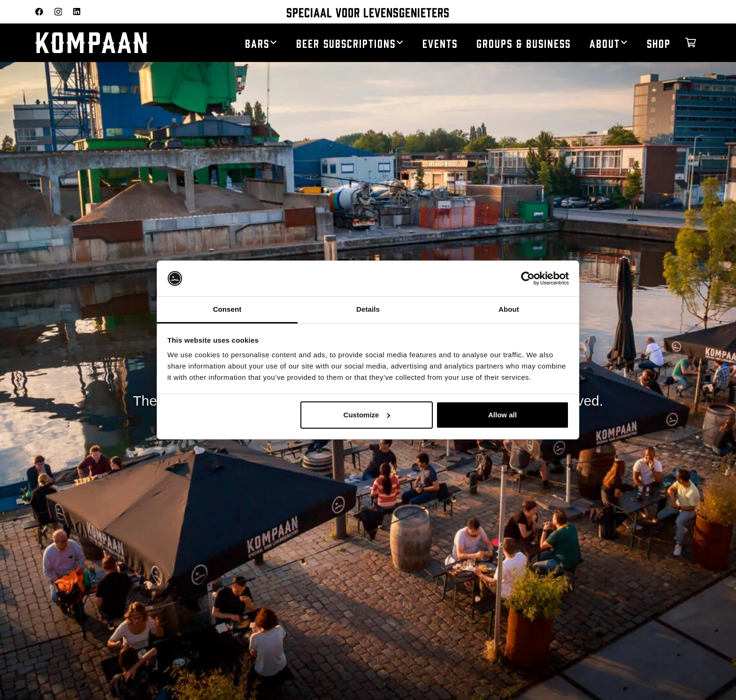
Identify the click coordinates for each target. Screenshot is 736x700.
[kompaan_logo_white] (111, 43)
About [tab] (509, 309)
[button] (273, 43)
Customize (367, 415)
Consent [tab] (227, 309)
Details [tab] (368, 309)
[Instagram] (58, 12)
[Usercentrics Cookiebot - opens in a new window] (528, 278)
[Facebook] (39, 12)
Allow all (502, 415)
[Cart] (690, 43)
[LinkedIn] (77, 12)
